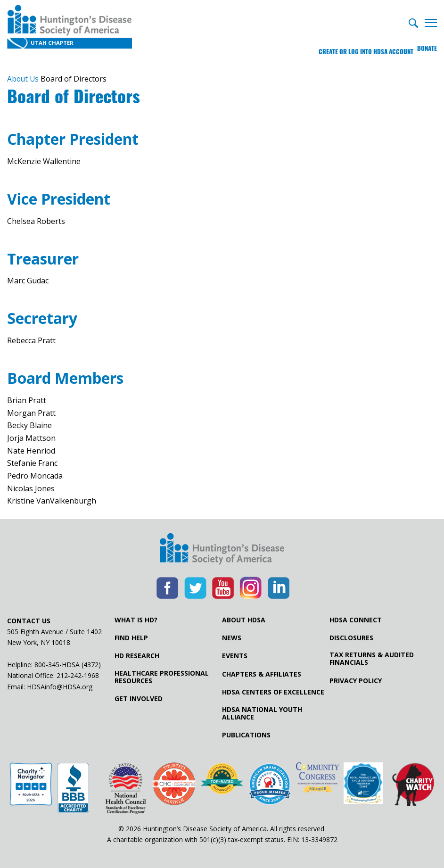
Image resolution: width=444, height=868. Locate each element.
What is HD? (136, 619)
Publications (246, 735)
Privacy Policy (356, 680)
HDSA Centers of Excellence (273, 692)
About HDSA (244, 619)
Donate (427, 45)
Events (235, 655)
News (232, 637)
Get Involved (139, 698)
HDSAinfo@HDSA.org (60, 686)
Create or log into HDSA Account (359, 45)
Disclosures (351, 637)
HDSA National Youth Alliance (262, 712)
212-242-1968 (78, 675)
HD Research (137, 655)
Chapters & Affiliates (262, 673)
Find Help (131, 637)
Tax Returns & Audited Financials (372, 658)
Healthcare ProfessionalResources (162, 676)
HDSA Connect (356, 619)
